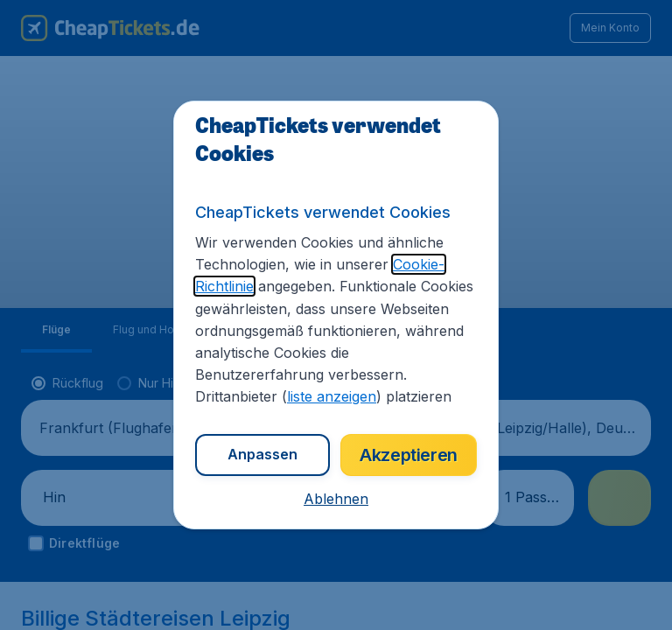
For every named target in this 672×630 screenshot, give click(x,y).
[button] (336, 499)
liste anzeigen (332, 396)
